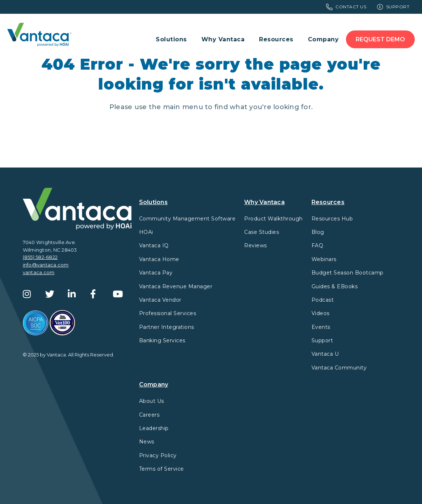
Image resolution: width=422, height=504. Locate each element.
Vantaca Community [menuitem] (339, 368)
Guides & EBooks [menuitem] (335, 286)
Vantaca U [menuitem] (325, 354)
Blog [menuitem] (318, 232)
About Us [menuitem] (152, 401)
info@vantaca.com (46, 265)
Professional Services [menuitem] (168, 313)
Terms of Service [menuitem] (162, 469)
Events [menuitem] (321, 327)
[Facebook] (99, 294)
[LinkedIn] (76, 294)
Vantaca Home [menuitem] (159, 259)
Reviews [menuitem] (256, 245)
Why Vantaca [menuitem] (223, 39)
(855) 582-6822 (40, 257)
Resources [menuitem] (276, 39)
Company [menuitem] (323, 39)
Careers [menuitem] (149, 415)
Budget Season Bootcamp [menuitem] (348, 273)
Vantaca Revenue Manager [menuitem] (176, 286)
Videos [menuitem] (321, 313)
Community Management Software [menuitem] (187, 219)
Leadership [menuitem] (154, 428)
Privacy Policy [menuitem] (158, 455)
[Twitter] (54, 294)
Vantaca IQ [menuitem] (154, 245)
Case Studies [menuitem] (262, 232)
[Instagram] (32, 294)
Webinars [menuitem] (324, 259)
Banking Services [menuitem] (162, 340)
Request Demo (380, 39)
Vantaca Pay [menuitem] (156, 273)
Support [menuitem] (393, 7)
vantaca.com (39, 272)
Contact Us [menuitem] (346, 7)
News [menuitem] (147, 442)
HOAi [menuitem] (146, 232)
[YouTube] (121, 294)
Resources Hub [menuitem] (332, 219)
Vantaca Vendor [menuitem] (160, 300)
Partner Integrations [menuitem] (167, 327)
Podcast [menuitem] (323, 300)
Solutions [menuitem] (171, 39)
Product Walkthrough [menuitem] (273, 219)
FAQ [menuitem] (317, 245)
